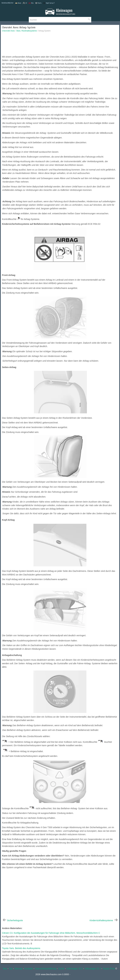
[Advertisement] (60, 44)
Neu (5, 969)
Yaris (38, 3)
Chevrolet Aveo (8, 31)
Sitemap (18, 969)
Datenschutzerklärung (46, 969)
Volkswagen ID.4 (93, 969)
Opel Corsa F (49, 3)
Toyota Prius (109, 969)
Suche (61, 969)
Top (11, 969)
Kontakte (29, 969)
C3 (25, 3)
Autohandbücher (7, 3)
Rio (31, 3)
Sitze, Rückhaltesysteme (26, 31)
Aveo (18, 3)
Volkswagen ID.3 (74, 969)
